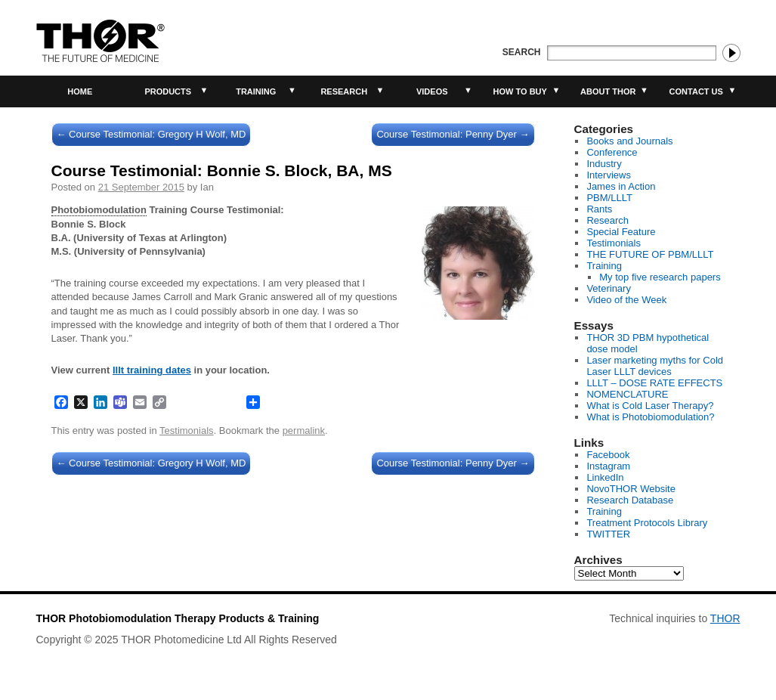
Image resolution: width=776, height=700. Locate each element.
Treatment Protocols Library (647, 523)
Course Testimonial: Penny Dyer (453, 134)
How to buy (520, 91)
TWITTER (608, 534)
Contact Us (696, 91)
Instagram (608, 466)
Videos (432, 91)
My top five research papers (660, 277)
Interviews (609, 175)
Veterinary (609, 288)
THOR (725, 618)
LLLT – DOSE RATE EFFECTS (654, 383)
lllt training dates (152, 370)
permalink (304, 431)
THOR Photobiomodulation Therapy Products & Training (178, 618)
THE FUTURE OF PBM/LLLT (650, 254)
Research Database (630, 500)
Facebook (608, 455)
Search (522, 52)
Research (344, 91)
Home (80, 91)
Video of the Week (626, 300)
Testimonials (187, 431)
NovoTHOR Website (631, 489)
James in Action (621, 186)
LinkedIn (605, 477)
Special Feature (621, 232)
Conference (612, 152)
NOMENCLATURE (627, 394)
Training (256, 91)
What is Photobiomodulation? (650, 417)
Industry (604, 164)
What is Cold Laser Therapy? (650, 406)
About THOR (608, 91)
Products (168, 91)
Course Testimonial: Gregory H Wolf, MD (151, 134)
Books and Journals (629, 141)
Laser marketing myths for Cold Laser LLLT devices (655, 366)
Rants (599, 209)
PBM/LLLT (609, 198)
